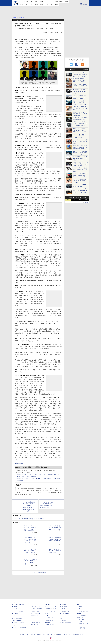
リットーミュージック (51, 606)
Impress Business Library (37, 611)
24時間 (74, 200)
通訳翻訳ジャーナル (66, 611)
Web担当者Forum (18, 609)
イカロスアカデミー (66, 616)
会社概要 (59, 635)
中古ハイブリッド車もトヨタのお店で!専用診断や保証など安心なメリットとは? (80, 175)
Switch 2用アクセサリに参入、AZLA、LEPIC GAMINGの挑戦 (80, 108)
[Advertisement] (50, 12)
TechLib (63, 627)
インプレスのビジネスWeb (18, 604)
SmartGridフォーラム (36, 606)
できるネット (17, 625)
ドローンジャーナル (18, 616)
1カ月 (86, 200)
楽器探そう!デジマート (51, 609)
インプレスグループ (67, 635)
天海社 (80, 606)
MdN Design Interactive (66, 623)
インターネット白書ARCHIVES (20, 627)
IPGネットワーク (81, 618)
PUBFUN (79, 614)
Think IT (16, 606)
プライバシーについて (51, 635)
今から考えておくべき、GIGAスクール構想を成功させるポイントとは (55, 527)
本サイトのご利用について (22, 635)
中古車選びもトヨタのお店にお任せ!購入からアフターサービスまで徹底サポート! (80, 119)
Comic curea (82, 609)
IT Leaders (16, 614)
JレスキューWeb (65, 614)
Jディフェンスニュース (67, 609)
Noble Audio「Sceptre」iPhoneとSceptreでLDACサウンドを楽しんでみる (80, 80)
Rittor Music (48, 604)
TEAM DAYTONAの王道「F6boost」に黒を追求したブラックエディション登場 (80, 75)
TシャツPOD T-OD (51, 611)
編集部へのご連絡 (41, 635)
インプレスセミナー (36, 614)
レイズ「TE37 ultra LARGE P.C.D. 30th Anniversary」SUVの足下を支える (80, 97)
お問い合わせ (33, 635)
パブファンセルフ (83, 616)
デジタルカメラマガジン (19, 623)
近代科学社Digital (50, 625)
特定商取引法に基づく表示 (79, 635)
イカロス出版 (63, 604)
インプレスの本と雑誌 (17, 621)
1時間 (68, 200)
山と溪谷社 (47, 616)
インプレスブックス (36, 622)
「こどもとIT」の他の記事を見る (38, 573)
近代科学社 (47, 623)
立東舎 (48, 614)
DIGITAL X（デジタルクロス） (38, 616)
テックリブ (62, 625)
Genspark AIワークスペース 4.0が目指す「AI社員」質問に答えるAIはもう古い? (80, 158)
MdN (61, 618)
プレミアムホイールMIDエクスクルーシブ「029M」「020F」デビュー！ (80, 136)
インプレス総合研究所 (19, 611)
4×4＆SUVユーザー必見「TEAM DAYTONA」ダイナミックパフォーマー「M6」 (80, 91)
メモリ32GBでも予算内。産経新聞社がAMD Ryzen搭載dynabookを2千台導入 (80, 147)
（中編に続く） (19, 463)
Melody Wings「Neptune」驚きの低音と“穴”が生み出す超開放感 (80, 142)
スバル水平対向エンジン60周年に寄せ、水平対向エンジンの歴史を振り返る (80, 164)
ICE (78, 604)
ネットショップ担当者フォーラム (38, 609)
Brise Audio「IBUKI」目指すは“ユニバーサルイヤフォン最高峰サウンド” (80, 170)
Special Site (72, 70)
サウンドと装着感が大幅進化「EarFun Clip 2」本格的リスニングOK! (80, 181)
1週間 (80, 200)
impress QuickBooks (83, 611)
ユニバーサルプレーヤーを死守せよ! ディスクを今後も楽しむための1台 (80, 114)
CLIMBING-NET (50, 620)
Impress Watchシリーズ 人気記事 (77, 198)
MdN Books (64, 620)
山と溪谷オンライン (51, 618)
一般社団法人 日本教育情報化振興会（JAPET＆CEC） (29, 519)
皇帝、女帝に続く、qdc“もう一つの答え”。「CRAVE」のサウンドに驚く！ (80, 86)
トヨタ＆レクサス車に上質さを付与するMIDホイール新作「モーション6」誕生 (80, 153)
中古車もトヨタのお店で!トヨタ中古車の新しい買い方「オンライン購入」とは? (80, 103)
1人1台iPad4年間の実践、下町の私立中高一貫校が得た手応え (55, 551)
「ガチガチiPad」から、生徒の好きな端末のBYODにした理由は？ (30, 551)
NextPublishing (34, 625)
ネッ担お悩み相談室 (18, 618)
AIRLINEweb (64, 606)
